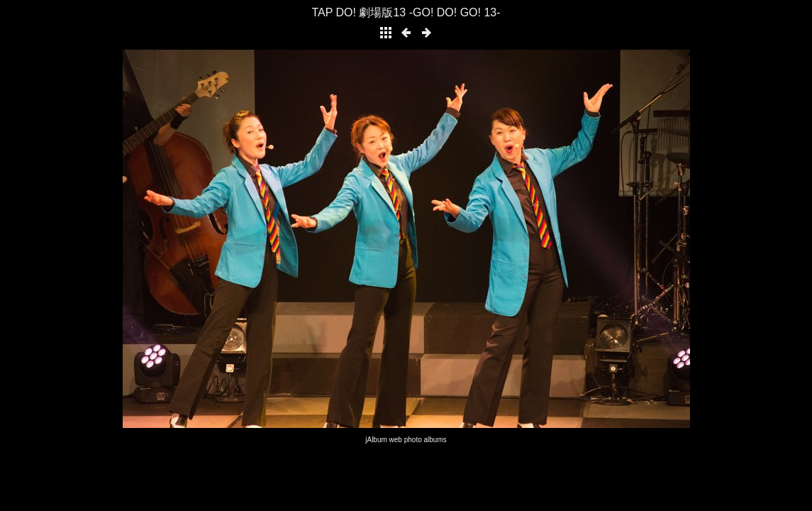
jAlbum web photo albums (406, 440)
